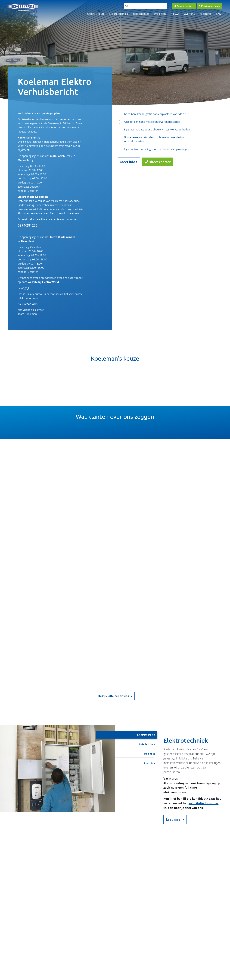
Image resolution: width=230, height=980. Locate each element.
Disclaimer (72, 977)
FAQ (219, 14)
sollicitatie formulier (204, 803)
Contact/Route (96, 14)
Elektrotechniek (119, 14)
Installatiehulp (141, 14)
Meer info (129, 162)
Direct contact (158, 162)
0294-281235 (28, 225)
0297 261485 (25, 869)
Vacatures (205, 14)
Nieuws (175, 14)
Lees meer (174, 819)
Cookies (52, 977)
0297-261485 (28, 304)
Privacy (91, 977)
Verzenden (65, 920)
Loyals (210, 977)
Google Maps (63, 886)
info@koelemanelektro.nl (33, 873)
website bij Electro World (43, 282)
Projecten (160, 14)
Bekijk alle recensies (115, 696)
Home (128, 927)
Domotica (150, 754)
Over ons (189, 14)
